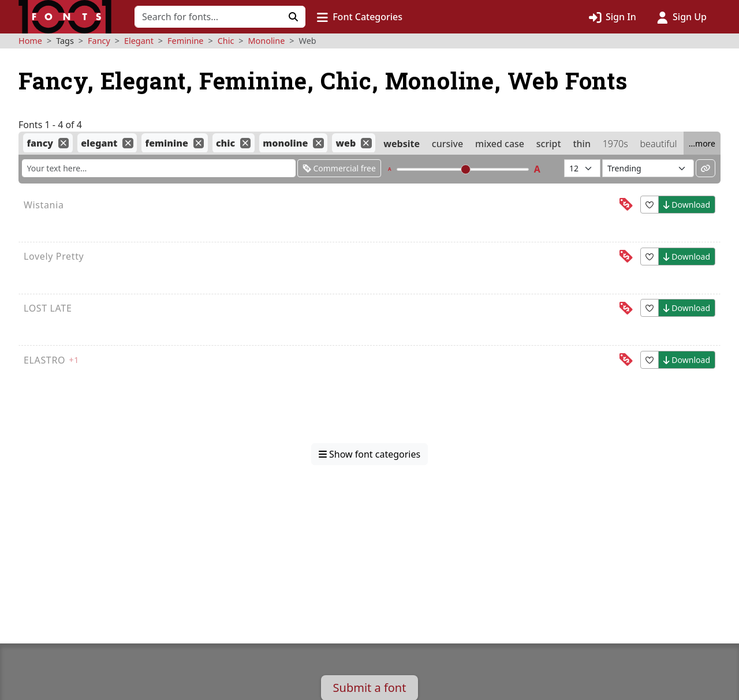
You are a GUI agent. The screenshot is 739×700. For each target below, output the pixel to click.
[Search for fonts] (208, 17)
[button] (360, 17)
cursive (447, 143)
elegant (99, 143)
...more (702, 143)
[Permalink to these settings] (706, 168)
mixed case (500, 143)
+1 (74, 360)
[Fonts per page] (582, 168)
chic (225, 143)
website (402, 143)
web (346, 143)
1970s (615, 143)
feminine (167, 143)
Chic (226, 41)
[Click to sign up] (682, 17)
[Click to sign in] (613, 17)
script (549, 143)
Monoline (267, 41)
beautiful (659, 143)
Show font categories (369, 454)
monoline (285, 143)
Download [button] (687, 205)
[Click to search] (293, 17)
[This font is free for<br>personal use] (626, 205)
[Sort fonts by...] (648, 168)
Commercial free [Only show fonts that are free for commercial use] (339, 168)
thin (582, 143)
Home (30, 41)
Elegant (139, 41)
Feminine (185, 41)
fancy (40, 143)
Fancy (99, 41)
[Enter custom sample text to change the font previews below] (159, 168)
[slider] (466, 169)
